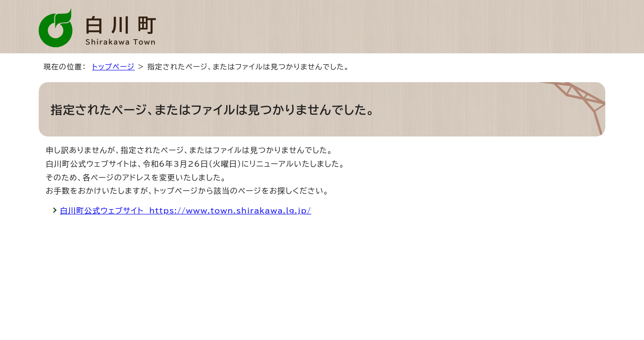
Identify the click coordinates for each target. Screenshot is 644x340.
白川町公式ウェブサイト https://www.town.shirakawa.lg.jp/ (186, 211)
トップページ (113, 67)
